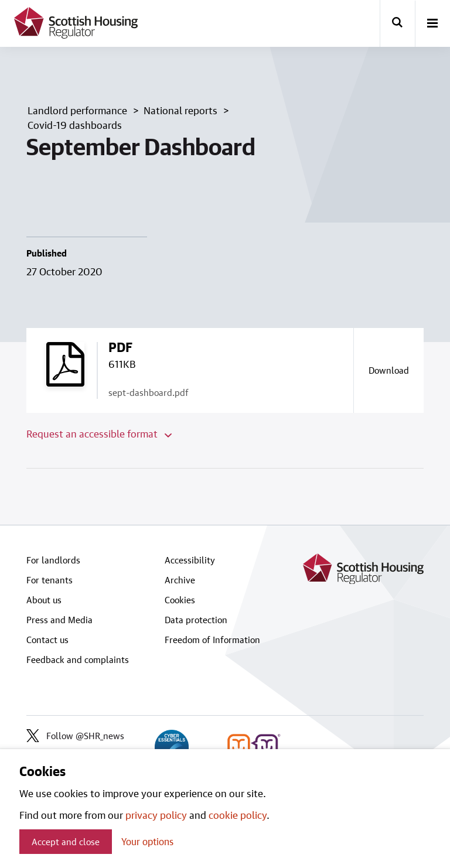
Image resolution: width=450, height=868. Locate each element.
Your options (147, 841)
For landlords (53, 560)
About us (44, 600)
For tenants (50, 580)
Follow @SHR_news (75, 736)
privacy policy (156, 815)
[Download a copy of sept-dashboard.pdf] (388, 370)
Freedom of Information (212, 640)
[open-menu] (432, 24)
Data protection (196, 620)
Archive (180, 580)
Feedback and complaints (78, 659)
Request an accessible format (99, 433)
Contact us (47, 640)
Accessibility (190, 560)
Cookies (180, 600)
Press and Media (59, 620)
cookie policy (238, 815)
